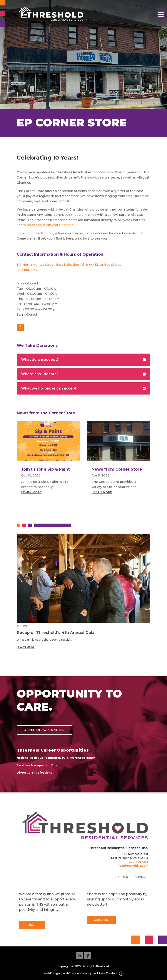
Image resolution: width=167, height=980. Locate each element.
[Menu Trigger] (161, 14)
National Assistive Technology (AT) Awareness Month (56, 758)
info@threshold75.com (132, 866)
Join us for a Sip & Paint (45, 469)
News (22, 626)
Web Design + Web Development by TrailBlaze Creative (83, 974)
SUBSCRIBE (101, 920)
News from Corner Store (117, 469)
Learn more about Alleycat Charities (45, 225)
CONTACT (141, 877)
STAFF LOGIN (123, 877)
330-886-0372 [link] (28, 270)
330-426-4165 (139, 862)
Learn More (31, 492)
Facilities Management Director (40, 765)
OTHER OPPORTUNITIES (44, 730)
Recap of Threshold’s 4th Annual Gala (56, 633)
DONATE (32, 925)
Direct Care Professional (35, 773)
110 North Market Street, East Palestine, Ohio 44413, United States (69, 265)
